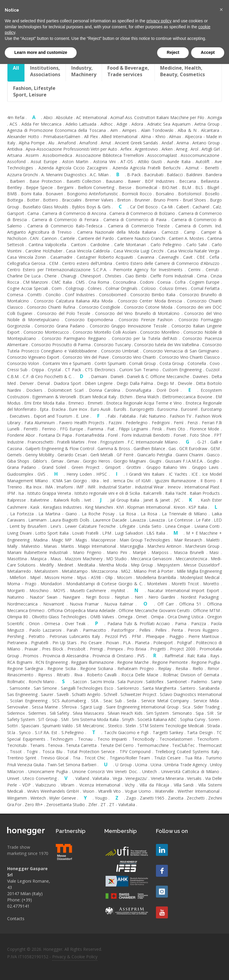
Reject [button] (173, 52)
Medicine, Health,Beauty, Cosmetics (182, 71)
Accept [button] (208, 52)
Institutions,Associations (45, 71)
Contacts (16, 919)
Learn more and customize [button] (41, 52)
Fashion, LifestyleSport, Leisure (34, 91)
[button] (221, 10)
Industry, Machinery (84, 71)
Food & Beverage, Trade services (128, 71)
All (16, 71)
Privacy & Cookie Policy (75, 957)
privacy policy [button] (159, 21)
